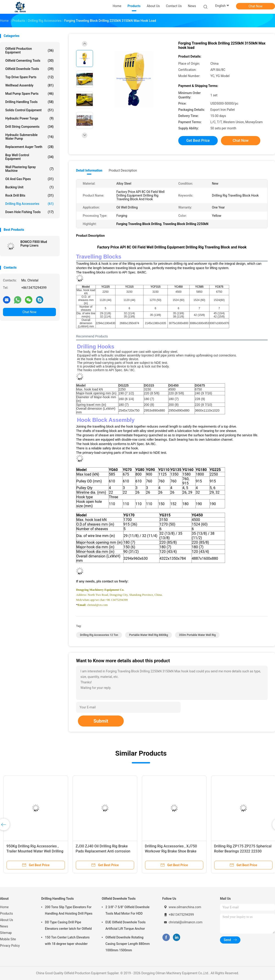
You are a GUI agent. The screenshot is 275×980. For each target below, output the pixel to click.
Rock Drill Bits (29, 195)
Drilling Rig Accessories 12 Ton (99, 635)
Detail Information (89, 170)
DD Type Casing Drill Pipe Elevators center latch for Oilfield (68, 925)
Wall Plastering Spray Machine (29, 169)
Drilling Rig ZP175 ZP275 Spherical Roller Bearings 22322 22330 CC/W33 (243, 851)
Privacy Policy (10, 946)
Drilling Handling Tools (29, 102)
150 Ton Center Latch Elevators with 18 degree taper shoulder (67, 941)
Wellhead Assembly (29, 85)
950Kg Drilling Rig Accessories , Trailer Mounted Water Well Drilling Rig (35, 851)
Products (6, 913)
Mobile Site (8, 939)
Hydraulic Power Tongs (29, 118)
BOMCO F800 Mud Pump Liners (34, 244)
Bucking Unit (29, 187)
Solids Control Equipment (29, 110)
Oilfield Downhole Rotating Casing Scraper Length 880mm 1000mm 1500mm (128, 944)
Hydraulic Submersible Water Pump (29, 137)
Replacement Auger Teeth (29, 147)
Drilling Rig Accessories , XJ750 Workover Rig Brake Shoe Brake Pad (171, 851)
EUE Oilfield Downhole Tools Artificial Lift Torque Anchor (125, 925)
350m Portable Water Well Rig (197, 635)
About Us (7, 920)
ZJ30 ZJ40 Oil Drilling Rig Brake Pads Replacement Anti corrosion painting (103, 851)
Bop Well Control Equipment (29, 157)
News (4, 926)
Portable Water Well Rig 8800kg (148, 635)
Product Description (123, 170)
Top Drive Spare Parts (29, 77)
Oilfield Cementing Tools (29, 61)
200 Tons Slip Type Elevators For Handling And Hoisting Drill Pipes (69, 910)
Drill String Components (29, 127)
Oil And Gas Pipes (29, 179)
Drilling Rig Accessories (29, 204)
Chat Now (256, 6)
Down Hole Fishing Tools (29, 212)
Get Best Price (198, 141)
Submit (101, 721)
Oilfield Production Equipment (29, 50)
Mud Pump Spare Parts (29, 94)
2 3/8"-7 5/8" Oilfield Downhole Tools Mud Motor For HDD (127, 910)
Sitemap (6, 933)
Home (4, 907)
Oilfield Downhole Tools (29, 69)
